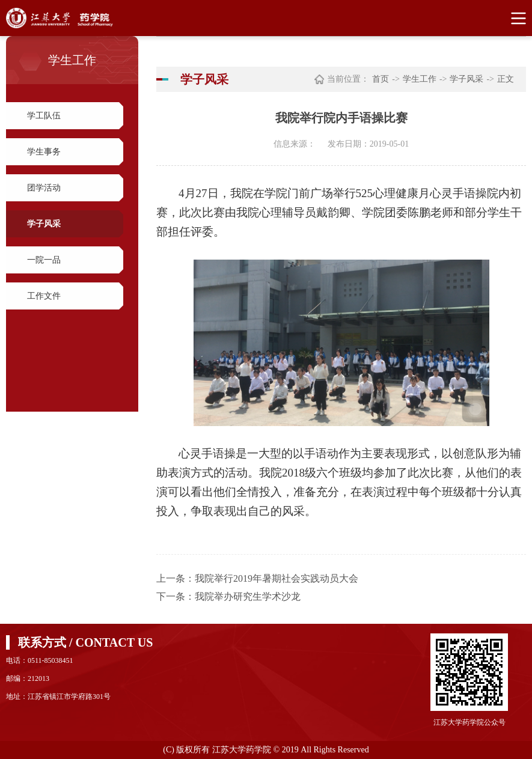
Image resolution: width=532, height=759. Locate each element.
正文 (506, 79)
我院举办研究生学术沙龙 (248, 596)
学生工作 (420, 79)
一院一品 (44, 260)
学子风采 (44, 224)
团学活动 (44, 188)
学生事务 (44, 152)
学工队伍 (44, 116)
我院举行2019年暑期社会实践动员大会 (277, 578)
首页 (381, 79)
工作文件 (44, 296)
